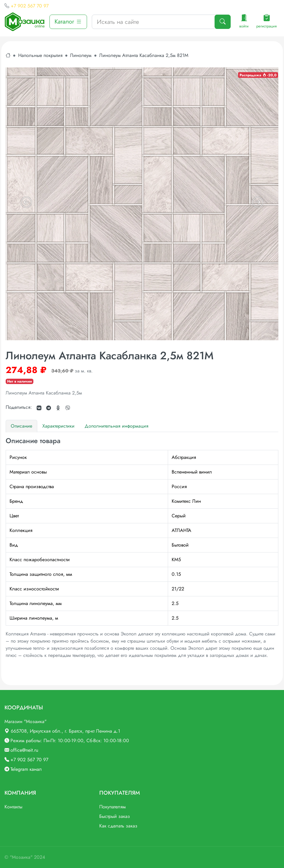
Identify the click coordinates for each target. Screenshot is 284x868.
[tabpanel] (142, 548)
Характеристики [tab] (58, 426)
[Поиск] (223, 22)
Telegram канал (26, 769)
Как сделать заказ (118, 826)
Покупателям (112, 807)
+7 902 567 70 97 (30, 6)
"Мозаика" (21, 857)
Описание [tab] (21, 426)
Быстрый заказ (115, 816)
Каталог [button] (68, 22)
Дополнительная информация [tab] (117, 426)
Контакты (13, 807)
